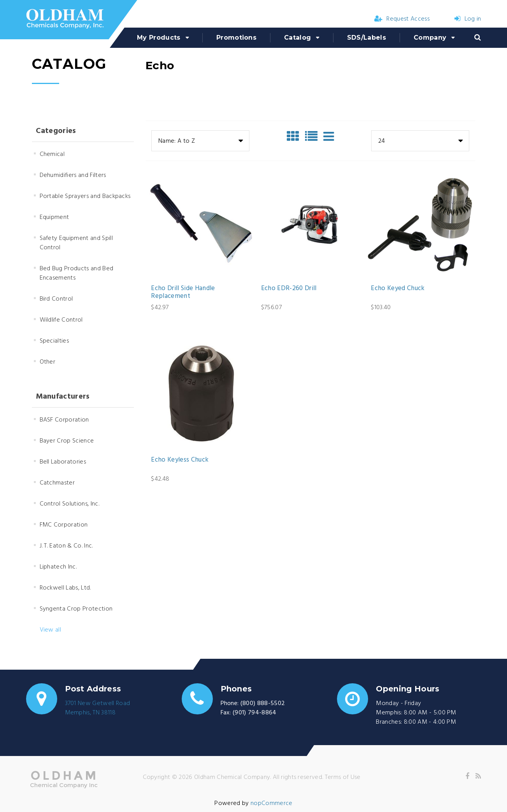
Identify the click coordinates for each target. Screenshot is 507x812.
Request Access (402, 19)
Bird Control (56, 299)
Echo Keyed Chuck (398, 289)
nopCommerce (272, 803)
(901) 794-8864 (254, 713)
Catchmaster (57, 483)
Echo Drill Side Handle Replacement (183, 293)
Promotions (236, 38)
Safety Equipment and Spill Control (76, 243)
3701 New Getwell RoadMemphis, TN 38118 (98, 708)
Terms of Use (343, 777)
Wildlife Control (61, 320)
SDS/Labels (367, 38)
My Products (159, 38)
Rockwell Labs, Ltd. (65, 588)
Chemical (52, 154)
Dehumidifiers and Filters (73, 175)
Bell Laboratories (63, 462)
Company (430, 38)
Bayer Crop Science (67, 441)
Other (48, 362)
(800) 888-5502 (263, 703)
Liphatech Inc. (58, 567)
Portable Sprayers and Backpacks (85, 196)
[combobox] (200, 141)
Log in (468, 19)
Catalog (297, 38)
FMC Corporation (64, 525)
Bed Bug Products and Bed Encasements (77, 273)
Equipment (54, 217)
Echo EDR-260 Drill (289, 289)
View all (51, 630)
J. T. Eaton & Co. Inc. (66, 546)
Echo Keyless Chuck (180, 460)
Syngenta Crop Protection (76, 609)
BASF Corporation (64, 420)
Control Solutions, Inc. (69, 504)
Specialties (54, 341)
